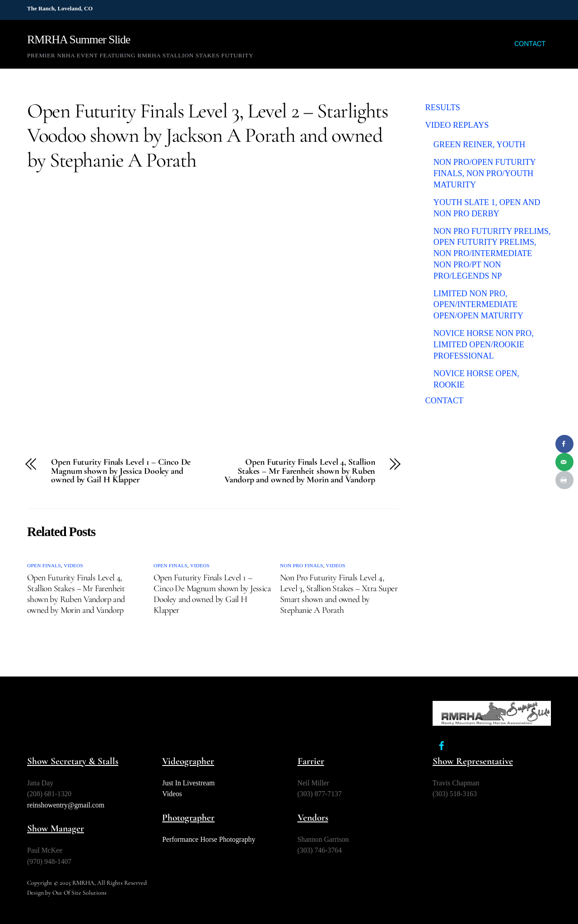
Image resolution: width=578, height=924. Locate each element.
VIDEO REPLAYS (457, 125)
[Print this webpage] (564, 480)
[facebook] (442, 744)
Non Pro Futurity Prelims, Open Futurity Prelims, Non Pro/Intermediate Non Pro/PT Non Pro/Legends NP (492, 254)
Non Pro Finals (302, 565)
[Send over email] (564, 462)
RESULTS (443, 107)
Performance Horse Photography (209, 839)
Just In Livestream (188, 783)
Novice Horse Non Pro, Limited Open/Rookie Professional (484, 344)
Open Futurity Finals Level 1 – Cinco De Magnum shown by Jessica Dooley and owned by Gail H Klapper (121, 471)
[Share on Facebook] (564, 444)
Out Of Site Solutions (79, 893)
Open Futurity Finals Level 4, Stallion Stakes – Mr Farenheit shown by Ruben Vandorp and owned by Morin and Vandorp (300, 471)
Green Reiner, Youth (479, 145)
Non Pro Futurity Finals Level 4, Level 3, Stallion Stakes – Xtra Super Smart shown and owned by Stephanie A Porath (339, 594)
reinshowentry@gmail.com (66, 805)
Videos (73, 565)
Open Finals (44, 565)
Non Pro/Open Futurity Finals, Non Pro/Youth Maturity (485, 173)
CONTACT (530, 44)
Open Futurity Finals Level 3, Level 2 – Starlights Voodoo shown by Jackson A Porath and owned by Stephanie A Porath (207, 135)
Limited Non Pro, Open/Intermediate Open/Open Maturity (478, 305)
